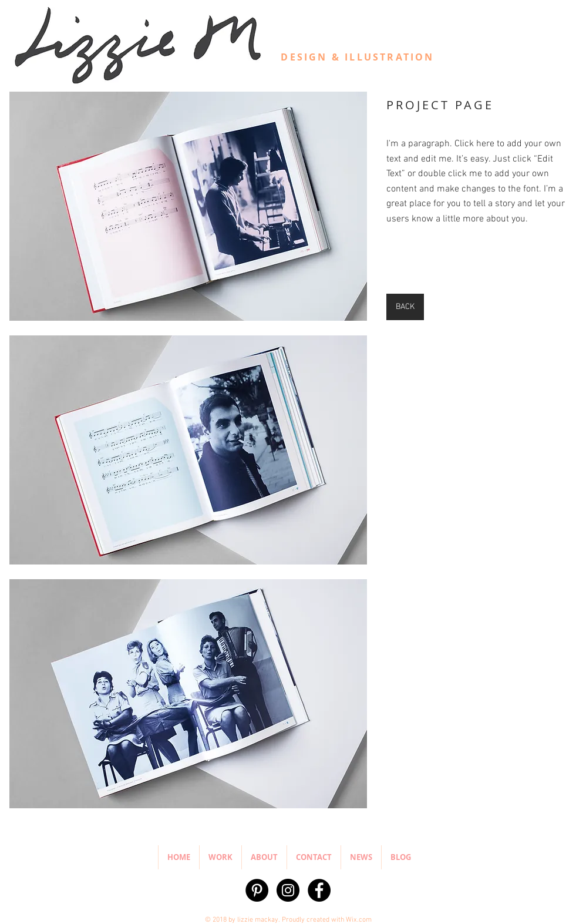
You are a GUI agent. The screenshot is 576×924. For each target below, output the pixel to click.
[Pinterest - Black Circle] (257, 890)
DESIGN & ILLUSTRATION (357, 57)
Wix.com (359, 920)
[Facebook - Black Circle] (319, 890)
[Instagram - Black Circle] (288, 890)
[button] (188, 206)
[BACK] (405, 307)
